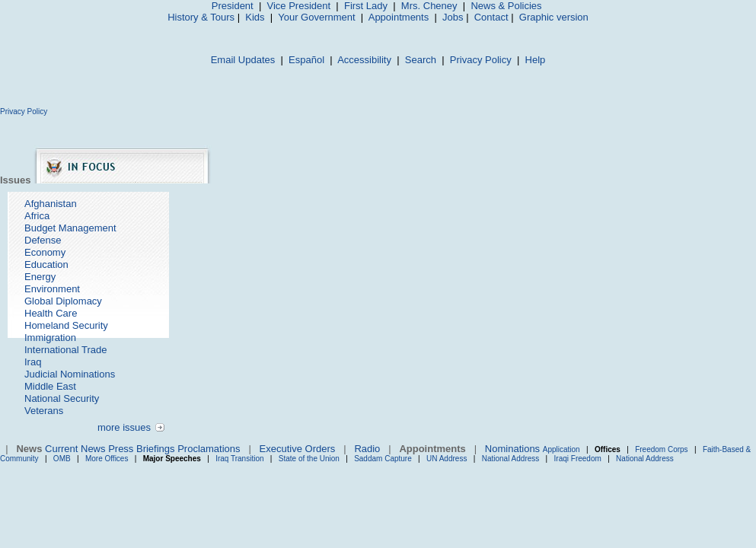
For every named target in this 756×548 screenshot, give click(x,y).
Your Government (316, 17)
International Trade (65, 350)
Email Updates (243, 60)
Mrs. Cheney (429, 6)
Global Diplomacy (63, 301)
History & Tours (201, 17)
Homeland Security (66, 325)
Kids (255, 17)
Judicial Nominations (70, 374)
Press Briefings (141, 449)
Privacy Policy (481, 60)
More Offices (107, 459)
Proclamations (209, 449)
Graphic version (554, 17)
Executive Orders (298, 449)
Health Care (51, 313)
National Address (511, 459)
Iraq (33, 362)
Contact (491, 17)
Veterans (44, 411)
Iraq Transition (239, 459)
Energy (40, 277)
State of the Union (309, 459)
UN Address (447, 459)
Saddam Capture (383, 459)
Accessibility (364, 60)
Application (561, 449)
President (233, 6)
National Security (62, 398)
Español (306, 60)
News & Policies (506, 6)
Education (46, 264)
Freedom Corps (661, 449)
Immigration (50, 338)
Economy (45, 252)
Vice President (299, 6)
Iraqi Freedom (578, 459)
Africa (37, 216)
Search (421, 60)
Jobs (453, 17)
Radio (367, 449)
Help (536, 60)
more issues (124, 427)
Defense (43, 240)
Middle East (50, 386)
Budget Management (70, 228)
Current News (75, 449)
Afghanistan (51, 204)
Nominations (512, 449)
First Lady (366, 6)
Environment (52, 289)
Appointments (399, 17)
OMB (62, 459)
